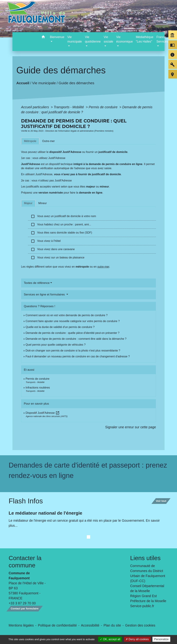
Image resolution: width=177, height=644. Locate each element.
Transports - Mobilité (69, 107)
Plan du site (112, 625)
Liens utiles (145, 558)
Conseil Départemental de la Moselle (147, 588)
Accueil (23, 83)
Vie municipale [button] (75, 39)
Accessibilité (90, 625)
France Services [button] (162, 39)
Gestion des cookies (140, 625)
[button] (43, 37)
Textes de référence (37, 283)
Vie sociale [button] (108, 39)
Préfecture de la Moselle (148, 601)
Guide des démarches (76, 83)
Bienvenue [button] (57, 37)
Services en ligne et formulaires (45, 294)
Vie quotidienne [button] (93, 39)
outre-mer (103, 267)
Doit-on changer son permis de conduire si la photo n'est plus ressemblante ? (73, 351)
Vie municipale (44, 83)
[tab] (30, 141)
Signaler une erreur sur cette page (131, 427)
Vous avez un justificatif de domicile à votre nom (63, 216)
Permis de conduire (104, 107)
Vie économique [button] (124, 39)
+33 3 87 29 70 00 (22, 603)
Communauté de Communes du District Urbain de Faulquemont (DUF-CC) (148, 573)
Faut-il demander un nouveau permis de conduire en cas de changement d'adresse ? (78, 356)
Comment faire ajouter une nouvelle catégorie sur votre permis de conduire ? (73, 321)
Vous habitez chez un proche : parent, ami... (61, 225)
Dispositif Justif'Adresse (43, 413)
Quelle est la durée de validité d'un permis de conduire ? (60, 327)
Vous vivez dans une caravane (53, 249)
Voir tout (161, 501)
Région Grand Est (143, 596)
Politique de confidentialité (57, 625)
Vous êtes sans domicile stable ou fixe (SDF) (61, 233)
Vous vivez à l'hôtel (46, 241)
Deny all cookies (137, 639)
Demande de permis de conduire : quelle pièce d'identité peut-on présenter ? (73, 333)
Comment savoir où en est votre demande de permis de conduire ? (67, 315)
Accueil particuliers (36, 107)
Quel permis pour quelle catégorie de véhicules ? (56, 345)
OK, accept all (110, 639)
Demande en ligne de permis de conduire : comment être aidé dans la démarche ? (76, 339)
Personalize (161, 639)
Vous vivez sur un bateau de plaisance (58, 258)
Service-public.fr (142, 606)
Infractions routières (38, 388)
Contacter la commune (25, 562)
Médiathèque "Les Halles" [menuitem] (145, 39)
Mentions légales (21, 625)
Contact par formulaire (25, 608)
